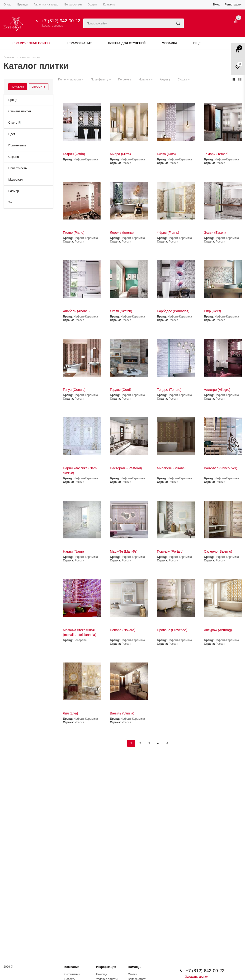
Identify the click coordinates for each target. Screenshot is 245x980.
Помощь (134, 967)
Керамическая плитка (31, 43)
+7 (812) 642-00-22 (61, 21)
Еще (199, 43)
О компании (72, 974)
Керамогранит (79, 43)
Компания (72, 967)
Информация (106, 967)
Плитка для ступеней (127, 43)
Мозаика (169, 43)
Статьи (133, 974)
